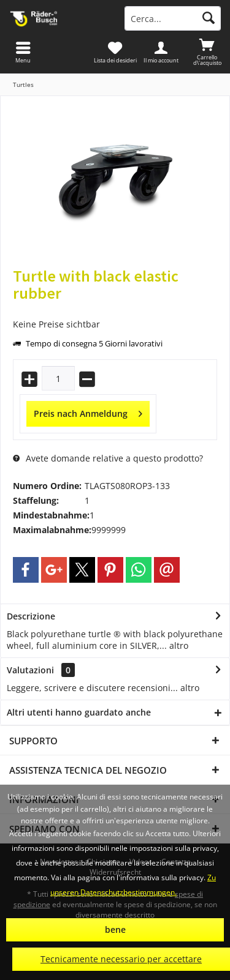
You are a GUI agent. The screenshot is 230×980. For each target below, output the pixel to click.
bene (115, 930)
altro (178, 645)
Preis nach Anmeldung (88, 412)
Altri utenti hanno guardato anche (79, 712)
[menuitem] (207, 52)
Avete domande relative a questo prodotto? (108, 458)
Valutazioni (30, 670)
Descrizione (31, 616)
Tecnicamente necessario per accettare (121, 959)
